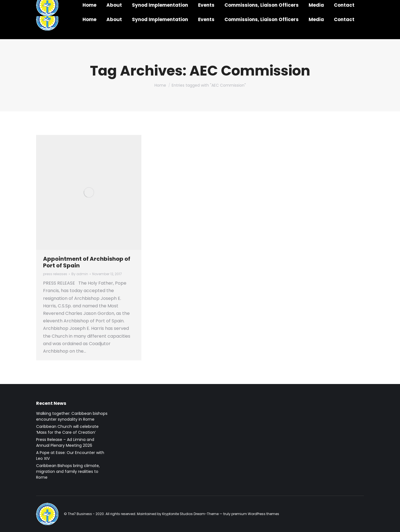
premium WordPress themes (255, 514)
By (80, 274)
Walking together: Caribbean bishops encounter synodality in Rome (72, 416)
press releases (55, 274)
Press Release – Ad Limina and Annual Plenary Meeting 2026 (65, 442)
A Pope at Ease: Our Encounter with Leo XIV (70, 456)
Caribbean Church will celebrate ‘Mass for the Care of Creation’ (67, 429)
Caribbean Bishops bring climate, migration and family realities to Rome (68, 471)
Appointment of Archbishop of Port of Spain (87, 262)
